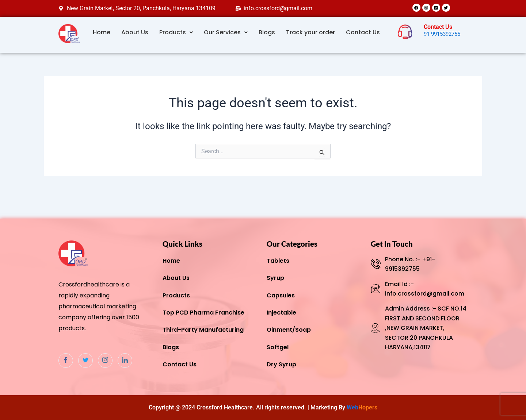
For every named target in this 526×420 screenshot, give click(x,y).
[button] (176, 32)
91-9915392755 (444, 34)
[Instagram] (105, 361)
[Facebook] (66, 361)
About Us (135, 32)
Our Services (226, 32)
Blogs (267, 32)
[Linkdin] (125, 361)
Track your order (310, 32)
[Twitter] (85, 361)
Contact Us (363, 32)
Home (102, 32)
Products (176, 32)
